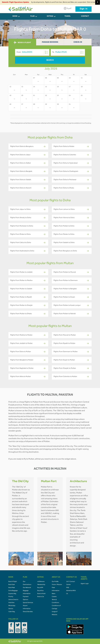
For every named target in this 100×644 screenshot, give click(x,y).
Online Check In (13, 600)
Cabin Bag (12, 612)
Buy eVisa (40, 591)
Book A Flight (13, 582)
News (54, 594)
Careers (54, 597)
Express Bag (12, 594)
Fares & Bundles (28, 612)
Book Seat (12, 585)
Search (50, 60)
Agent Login (85, 584)
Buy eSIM (40, 588)
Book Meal (12, 588)
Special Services (28, 603)
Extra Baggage (13, 591)
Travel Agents (68, 18)
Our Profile (55, 582)
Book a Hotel (41, 594)
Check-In (78, 42)
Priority (11, 597)
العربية (68, 8)
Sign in (83, 9)
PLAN (32, 16)
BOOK (15, 16)
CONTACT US (85, 18)
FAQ (68, 588)
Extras (50, 16)
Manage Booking (50, 42)
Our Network (27, 588)
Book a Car (41, 597)
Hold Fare (11, 603)
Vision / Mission (57, 585)
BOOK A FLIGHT (22, 43)
